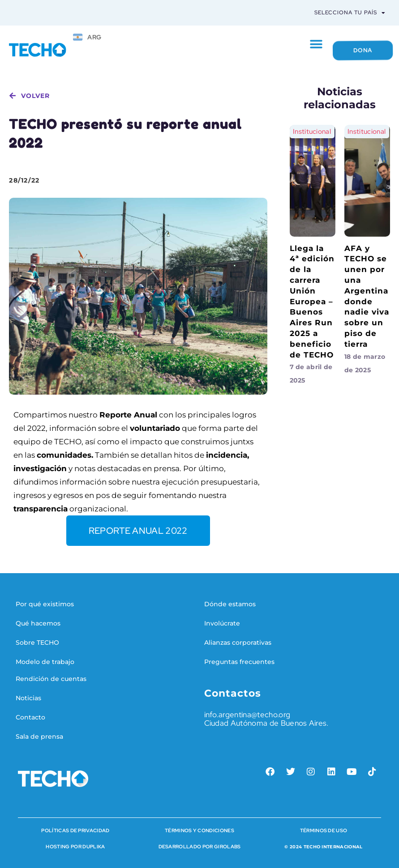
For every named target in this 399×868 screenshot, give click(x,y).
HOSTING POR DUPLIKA (75, 847)
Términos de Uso (324, 830)
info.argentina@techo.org (247, 715)
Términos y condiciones (199, 830)
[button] (316, 45)
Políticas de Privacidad (75, 830)
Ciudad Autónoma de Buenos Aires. (266, 723)
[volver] (13, 96)
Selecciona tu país (350, 13)
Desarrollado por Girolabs (200, 847)
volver (35, 96)
